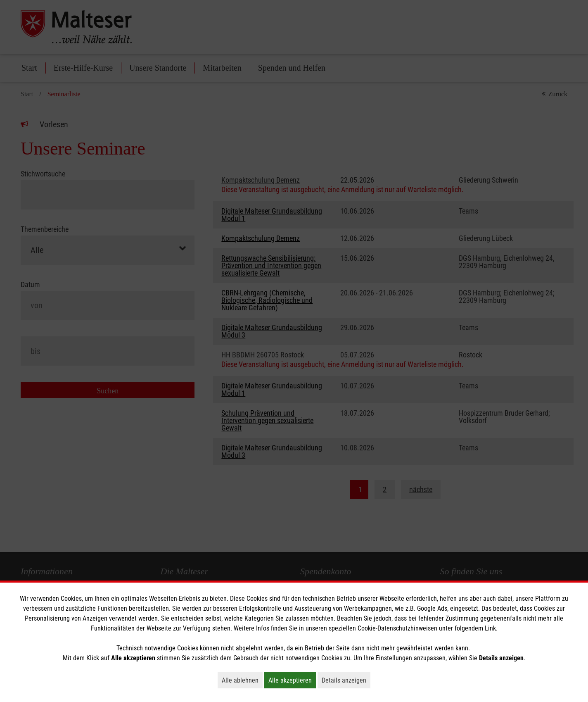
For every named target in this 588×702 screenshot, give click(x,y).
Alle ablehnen (242, 680)
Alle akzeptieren (292, 680)
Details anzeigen (346, 680)
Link (490, 628)
